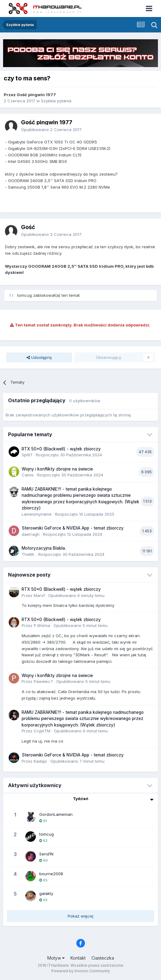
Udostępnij (39, 357)
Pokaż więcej (80, 916)
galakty (46, 893)
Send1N (46, 854)
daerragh (31, 534)
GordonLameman (56, 814)
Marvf (39, 595)
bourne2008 (51, 874)
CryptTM (42, 731)
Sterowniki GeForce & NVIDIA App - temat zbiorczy (73, 528)
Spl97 (27, 455)
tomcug (25, 295)
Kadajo (40, 761)
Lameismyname (37, 514)
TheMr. (28, 554)
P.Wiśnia (42, 625)
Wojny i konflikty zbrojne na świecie (57, 469)
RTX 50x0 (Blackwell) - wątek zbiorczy (61, 449)
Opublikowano (51, 130)
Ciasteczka (103, 958)
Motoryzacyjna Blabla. (44, 548)
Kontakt (78, 958)
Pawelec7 (43, 681)
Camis (28, 475)
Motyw (56, 958)
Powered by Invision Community (81, 971)
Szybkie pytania (56, 101)
